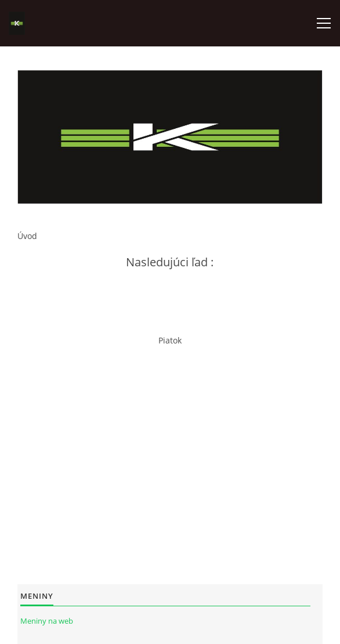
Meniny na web (47, 621)
